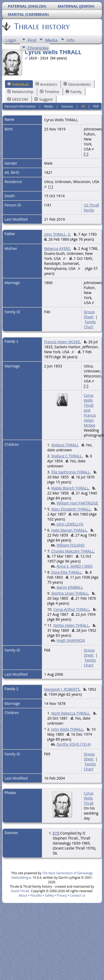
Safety (49, 895)
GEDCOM (18, 99)
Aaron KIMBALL (70, 587)
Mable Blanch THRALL (70, 488)
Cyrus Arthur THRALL (71, 609)
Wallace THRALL (65, 445)
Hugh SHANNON (71, 640)
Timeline (50, 92)
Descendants (77, 84)
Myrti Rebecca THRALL (70, 713)
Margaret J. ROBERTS (62, 689)
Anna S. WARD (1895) (74, 566)
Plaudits (36, 895)
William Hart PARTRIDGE (77, 503)
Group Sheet (89, 314)
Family (74, 92)
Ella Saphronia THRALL (71, 472)
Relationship (20, 92)
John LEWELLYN (70, 524)
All (83, 106)
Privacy (62, 895)
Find (32, 40)
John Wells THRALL (67, 729)
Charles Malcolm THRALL (72, 551)
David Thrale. (21, 891)
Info (71, 40)
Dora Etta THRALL (66, 572)
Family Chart (90, 324)
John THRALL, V (57, 234)
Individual (18, 84)
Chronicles (38, 48)
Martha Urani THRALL (70, 593)
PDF (96, 106)
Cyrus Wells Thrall (89, 798)
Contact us (78, 895)
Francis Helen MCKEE (62, 342)
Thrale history (41, 26)
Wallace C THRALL (66, 456)
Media (51, 40)
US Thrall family (91, 208)
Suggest (43, 99)
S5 (56, 833)
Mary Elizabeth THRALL (71, 509)
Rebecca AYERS (57, 248)
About (23, 895)
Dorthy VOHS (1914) (74, 744)
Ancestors (46, 84)
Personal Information (20, 106)
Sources (67, 106)
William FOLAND (70, 545)
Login (11, 40)
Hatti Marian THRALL (69, 530)
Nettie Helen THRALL (71, 625)
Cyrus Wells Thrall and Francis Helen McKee (90, 410)
